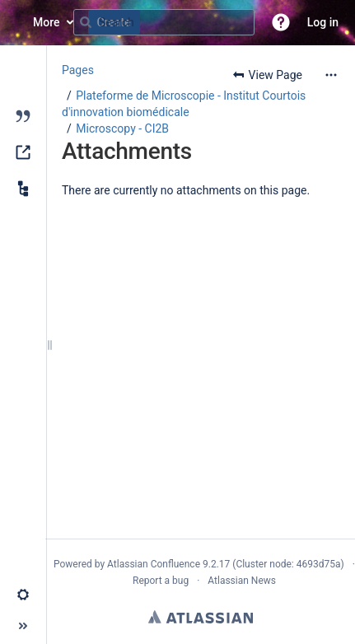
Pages (78, 70)
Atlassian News (242, 581)
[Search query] (164, 22)
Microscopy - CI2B (122, 128)
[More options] (331, 75)
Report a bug (161, 581)
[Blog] (23, 116)
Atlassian (201, 617)
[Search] (86, 22)
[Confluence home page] (16, 22)
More (47, 22)
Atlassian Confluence (154, 564)
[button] (281, 22)
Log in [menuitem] (323, 22)
